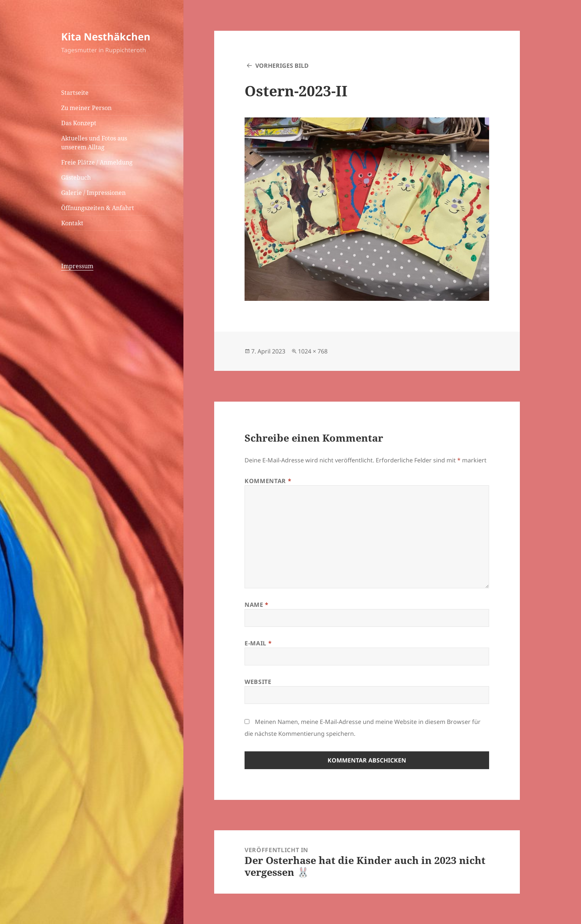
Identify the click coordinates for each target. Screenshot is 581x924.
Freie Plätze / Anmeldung (97, 162)
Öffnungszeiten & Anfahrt (98, 208)
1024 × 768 (313, 351)
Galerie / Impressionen (93, 193)
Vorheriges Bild (282, 66)
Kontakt (72, 223)
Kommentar (268, 481)
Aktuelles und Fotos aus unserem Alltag (94, 143)
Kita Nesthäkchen (106, 36)
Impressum (77, 266)
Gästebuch (76, 177)
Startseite (75, 93)
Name (257, 605)
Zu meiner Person (86, 108)
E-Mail (258, 643)
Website (258, 682)
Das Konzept (79, 123)
